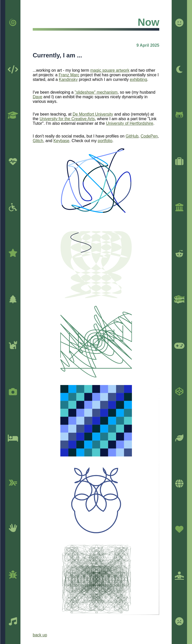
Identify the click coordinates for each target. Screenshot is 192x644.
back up (40, 635)
